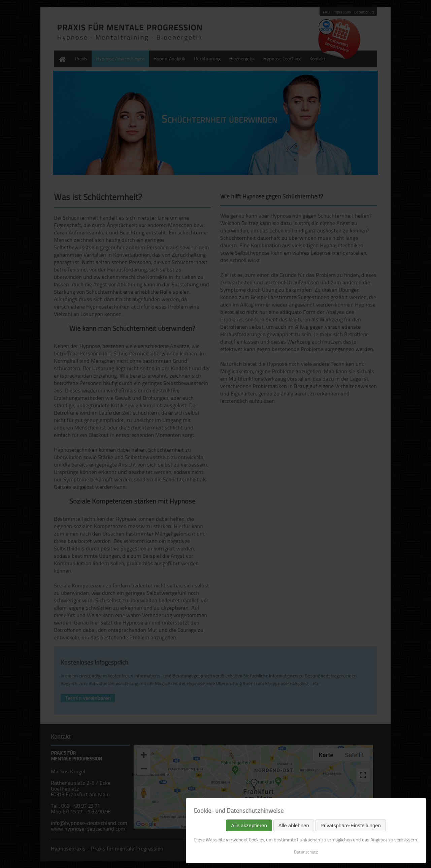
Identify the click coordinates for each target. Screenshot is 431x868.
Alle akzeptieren (249, 825)
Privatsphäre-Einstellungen (351, 825)
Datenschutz (306, 852)
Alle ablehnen (294, 825)
